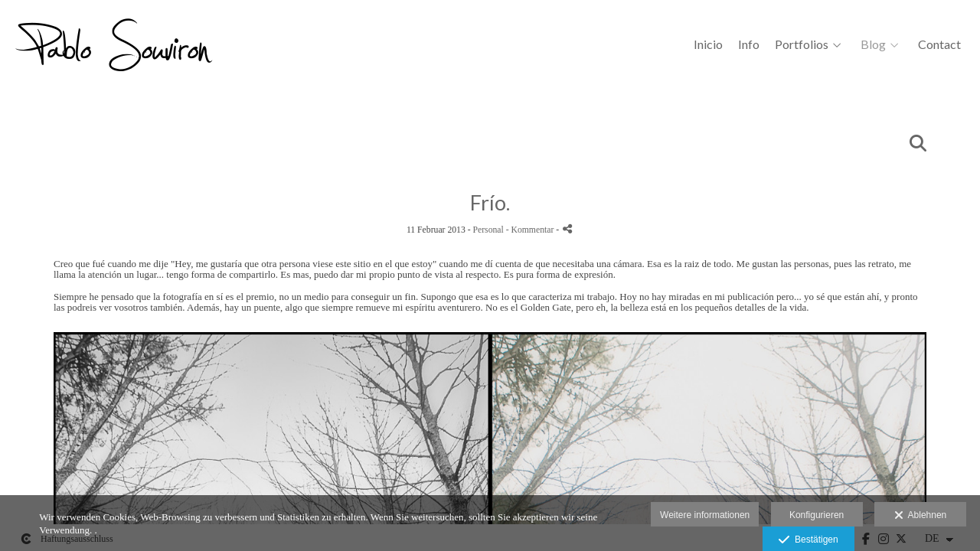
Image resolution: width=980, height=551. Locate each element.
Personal (488, 230)
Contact (939, 44)
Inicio (708, 44)
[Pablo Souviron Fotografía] (122, 50)
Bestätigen (808, 540)
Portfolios (802, 44)
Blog (873, 44)
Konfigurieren (817, 515)
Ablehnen (921, 516)
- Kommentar (531, 230)
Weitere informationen (705, 515)
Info (749, 44)
